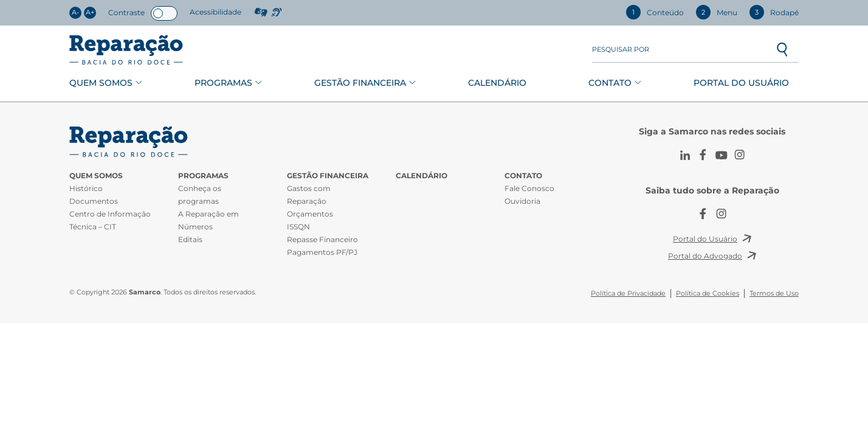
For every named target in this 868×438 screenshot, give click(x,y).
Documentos (94, 201)
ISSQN (298, 227)
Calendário (497, 83)
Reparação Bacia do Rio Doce (126, 50)
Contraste (126, 12)
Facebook (703, 155)
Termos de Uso (774, 294)
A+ (90, 12)
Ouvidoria (522, 201)
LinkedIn (685, 155)
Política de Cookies (708, 294)
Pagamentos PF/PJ (322, 252)
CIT (130, 142)
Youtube (722, 155)
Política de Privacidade (628, 294)
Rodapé (774, 12)
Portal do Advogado (705, 256)
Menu (717, 12)
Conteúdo (655, 12)
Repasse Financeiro (322, 239)
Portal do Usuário (741, 83)
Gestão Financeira (360, 83)
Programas (223, 83)
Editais (190, 239)
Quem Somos (101, 83)
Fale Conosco (529, 188)
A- (75, 12)
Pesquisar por (621, 50)
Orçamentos (310, 214)
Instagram (740, 155)
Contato (610, 83)
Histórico (86, 188)
